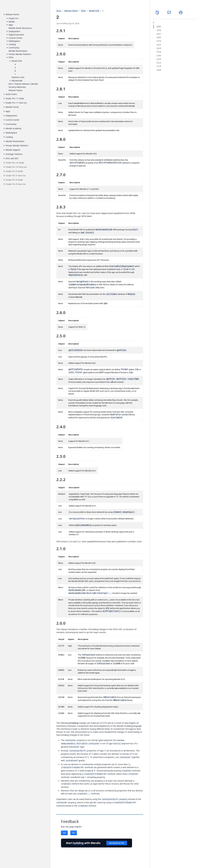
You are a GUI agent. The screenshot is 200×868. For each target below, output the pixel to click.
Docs (59, 11)
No (74, 833)
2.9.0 (159, 30)
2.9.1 (159, 27)
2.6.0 (159, 48)
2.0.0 (159, 70)
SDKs (83, 11)
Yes (64, 833)
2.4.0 (159, 56)
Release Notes (71, 11)
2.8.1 (159, 34)
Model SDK (94, 11)
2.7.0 (159, 41)
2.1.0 (159, 66)
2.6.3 (159, 45)
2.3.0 (159, 59)
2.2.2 (159, 63)
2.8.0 (159, 37)
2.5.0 (159, 52)
